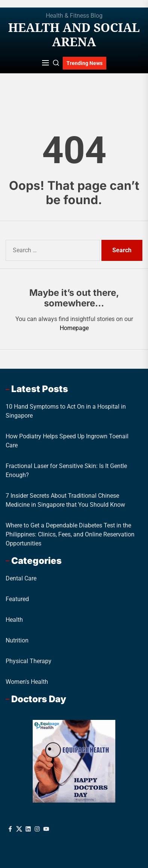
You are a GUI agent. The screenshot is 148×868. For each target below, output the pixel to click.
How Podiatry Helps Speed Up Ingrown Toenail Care (67, 441)
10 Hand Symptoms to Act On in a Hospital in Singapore (66, 411)
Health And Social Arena (74, 35)
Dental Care (21, 578)
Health (14, 620)
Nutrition (17, 640)
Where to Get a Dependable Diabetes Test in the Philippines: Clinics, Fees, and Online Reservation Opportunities (70, 534)
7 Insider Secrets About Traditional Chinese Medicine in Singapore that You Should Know (65, 500)
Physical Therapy (29, 661)
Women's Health (27, 682)
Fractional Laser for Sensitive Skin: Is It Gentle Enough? (66, 470)
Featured (17, 599)
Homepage (74, 328)
